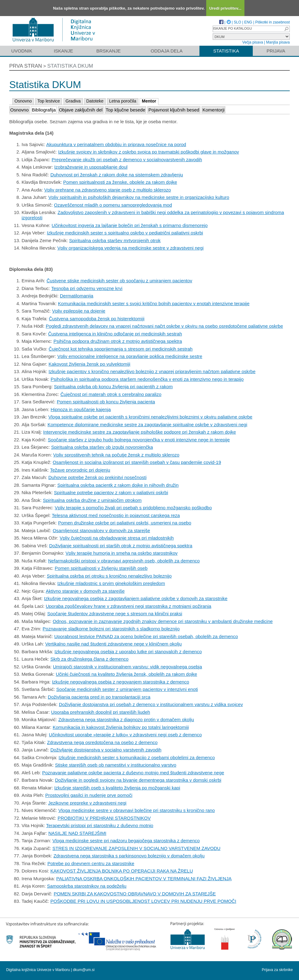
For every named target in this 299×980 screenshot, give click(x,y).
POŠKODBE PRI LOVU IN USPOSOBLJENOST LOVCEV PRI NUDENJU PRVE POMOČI (143, 901)
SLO (237, 22)
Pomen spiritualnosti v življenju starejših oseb (101, 568)
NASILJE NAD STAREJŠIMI (77, 833)
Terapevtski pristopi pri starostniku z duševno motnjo (100, 825)
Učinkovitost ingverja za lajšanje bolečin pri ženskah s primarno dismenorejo (130, 225)
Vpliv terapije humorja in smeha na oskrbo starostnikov (122, 553)
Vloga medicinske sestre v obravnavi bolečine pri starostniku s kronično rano (137, 810)
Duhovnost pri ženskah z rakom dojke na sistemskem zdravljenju (117, 175)
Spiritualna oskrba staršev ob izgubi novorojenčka (102, 447)
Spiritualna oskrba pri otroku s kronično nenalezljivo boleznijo (109, 576)
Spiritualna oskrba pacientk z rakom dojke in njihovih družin (118, 485)
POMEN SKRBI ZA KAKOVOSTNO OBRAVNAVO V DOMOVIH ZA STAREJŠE (135, 894)
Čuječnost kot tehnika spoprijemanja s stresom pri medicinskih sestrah (121, 349)
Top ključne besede (125, 110)
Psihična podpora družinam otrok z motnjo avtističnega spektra (118, 341)
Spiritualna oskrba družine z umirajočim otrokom (92, 500)
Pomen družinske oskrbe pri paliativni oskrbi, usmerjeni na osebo (125, 523)
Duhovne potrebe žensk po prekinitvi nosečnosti (98, 477)
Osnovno (23, 101)
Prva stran (26, 66)
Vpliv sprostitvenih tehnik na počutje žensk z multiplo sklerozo (116, 455)
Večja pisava (253, 42)
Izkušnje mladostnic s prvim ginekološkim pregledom (111, 583)
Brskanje (108, 51)
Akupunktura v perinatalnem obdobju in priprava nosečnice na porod (116, 144)
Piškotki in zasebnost (272, 22)
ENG (248, 22)
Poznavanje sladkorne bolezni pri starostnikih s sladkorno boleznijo (111, 629)
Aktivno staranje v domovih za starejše (85, 591)
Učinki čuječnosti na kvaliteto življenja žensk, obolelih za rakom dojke (127, 674)
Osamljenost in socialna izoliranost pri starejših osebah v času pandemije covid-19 (137, 462)
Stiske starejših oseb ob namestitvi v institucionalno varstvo (116, 765)
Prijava (276, 51)
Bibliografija (44, 110)
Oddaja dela (167, 51)
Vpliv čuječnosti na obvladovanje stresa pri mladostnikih (117, 538)
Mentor (149, 101)
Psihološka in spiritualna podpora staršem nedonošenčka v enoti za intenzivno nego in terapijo (147, 379)
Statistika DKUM (70, 66)
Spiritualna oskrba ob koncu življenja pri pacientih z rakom (113, 387)
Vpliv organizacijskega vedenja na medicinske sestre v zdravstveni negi (130, 248)
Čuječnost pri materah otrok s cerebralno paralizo (111, 394)
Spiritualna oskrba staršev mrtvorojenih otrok (115, 240)
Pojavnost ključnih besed (174, 110)
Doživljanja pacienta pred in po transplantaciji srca (99, 697)
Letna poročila (123, 101)
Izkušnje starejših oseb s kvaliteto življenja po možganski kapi (117, 788)
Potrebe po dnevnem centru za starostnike (91, 863)
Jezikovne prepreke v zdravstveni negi (87, 803)
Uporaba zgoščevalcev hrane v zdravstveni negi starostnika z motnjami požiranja (128, 606)
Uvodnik (22, 51)
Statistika (226, 51)
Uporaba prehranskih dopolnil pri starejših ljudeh (101, 712)
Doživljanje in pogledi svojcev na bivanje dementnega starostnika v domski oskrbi (138, 780)
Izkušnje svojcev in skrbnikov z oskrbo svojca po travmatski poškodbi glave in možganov (148, 152)
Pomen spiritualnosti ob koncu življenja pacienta (106, 402)
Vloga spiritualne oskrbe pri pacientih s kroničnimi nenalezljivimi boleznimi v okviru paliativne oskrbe (150, 417)
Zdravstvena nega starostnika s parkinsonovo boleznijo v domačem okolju (129, 856)
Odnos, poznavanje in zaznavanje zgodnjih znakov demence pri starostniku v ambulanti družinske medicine (163, 621)
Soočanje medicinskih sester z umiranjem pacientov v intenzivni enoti (127, 689)
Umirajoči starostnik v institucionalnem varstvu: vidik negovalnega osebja (128, 667)
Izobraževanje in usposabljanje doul (91, 167)
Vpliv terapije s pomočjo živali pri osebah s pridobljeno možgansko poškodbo (133, 508)
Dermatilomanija (76, 296)
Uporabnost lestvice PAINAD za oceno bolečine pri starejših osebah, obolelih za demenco (146, 636)
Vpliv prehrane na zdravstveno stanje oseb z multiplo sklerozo (107, 190)
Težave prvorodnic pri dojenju (80, 470)
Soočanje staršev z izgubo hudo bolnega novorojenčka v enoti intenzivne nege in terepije (139, 440)
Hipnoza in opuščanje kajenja (81, 409)
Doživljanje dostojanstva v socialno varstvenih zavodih (106, 750)
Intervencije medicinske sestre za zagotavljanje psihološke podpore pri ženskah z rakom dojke (139, 432)
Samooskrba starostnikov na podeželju (87, 886)
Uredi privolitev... (225, 8)
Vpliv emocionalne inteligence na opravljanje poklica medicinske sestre (130, 356)
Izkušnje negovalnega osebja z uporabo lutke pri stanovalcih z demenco (128, 652)
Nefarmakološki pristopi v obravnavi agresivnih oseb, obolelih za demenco (124, 561)
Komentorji (214, 110)
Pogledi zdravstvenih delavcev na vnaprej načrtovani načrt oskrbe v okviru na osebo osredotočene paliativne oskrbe (164, 326)
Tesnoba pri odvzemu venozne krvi (87, 288)
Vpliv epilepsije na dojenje (79, 311)
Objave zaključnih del (81, 110)
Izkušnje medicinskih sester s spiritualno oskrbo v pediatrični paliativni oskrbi (125, 233)
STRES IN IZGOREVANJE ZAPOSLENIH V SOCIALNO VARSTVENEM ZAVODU (136, 848)
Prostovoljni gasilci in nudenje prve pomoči (89, 795)
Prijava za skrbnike (277, 970)
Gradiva (73, 101)
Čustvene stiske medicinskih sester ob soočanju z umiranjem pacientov (119, 281)
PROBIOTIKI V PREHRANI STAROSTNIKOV (104, 818)
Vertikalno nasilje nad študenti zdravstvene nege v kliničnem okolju (114, 644)
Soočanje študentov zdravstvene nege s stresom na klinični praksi (115, 614)
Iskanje (63, 51)
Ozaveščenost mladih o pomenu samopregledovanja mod (113, 205)
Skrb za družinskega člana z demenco (89, 659)
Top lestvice (49, 101)
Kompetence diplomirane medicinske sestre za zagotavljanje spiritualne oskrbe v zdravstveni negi (147, 425)
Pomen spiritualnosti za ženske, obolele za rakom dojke (120, 182)
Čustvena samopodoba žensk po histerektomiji (96, 319)
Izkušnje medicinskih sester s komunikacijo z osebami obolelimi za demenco (137, 757)
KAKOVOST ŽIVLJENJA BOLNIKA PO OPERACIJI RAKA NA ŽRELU (121, 871)
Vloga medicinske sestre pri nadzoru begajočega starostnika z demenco (126, 841)
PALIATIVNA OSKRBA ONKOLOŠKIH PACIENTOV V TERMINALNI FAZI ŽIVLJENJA (144, 879)
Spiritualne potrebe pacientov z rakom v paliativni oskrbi (111, 492)
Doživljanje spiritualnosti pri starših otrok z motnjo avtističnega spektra (121, 546)
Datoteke (95, 101)
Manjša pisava (278, 42)
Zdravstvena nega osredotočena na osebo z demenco (102, 742)
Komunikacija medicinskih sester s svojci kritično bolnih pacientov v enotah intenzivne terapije (154, 303)
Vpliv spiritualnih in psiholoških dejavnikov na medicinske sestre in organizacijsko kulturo (139, 197)
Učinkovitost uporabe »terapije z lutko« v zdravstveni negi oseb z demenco (125, 735)
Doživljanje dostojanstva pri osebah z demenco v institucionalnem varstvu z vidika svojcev (151, 704)
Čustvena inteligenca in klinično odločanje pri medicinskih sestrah (115, 334)
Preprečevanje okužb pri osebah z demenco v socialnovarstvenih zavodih (127, 160)
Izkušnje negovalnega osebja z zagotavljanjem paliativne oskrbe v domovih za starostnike (136, 598)
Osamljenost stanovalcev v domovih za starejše (101, 530)
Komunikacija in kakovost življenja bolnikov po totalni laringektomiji (121, 727)
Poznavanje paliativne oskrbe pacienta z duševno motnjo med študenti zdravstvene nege (133, 773)
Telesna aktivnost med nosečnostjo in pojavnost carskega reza (116, 515)
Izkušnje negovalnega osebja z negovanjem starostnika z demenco (120, 682)
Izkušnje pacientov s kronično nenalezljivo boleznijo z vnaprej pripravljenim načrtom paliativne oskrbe (152, 371)
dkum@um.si (84, 970)
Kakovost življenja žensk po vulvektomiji (90, 364)
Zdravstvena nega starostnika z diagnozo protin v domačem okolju (126, 719)
